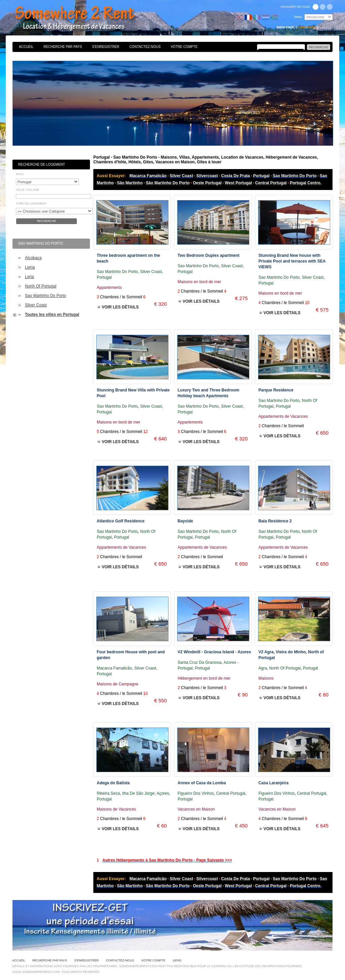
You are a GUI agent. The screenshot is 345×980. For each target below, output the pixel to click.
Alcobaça (33, 258)
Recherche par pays (63, 47)
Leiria (30, 267)
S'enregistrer (106, 47)
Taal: (299, 17)
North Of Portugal (41, 286)
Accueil (26, 47)
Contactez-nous (145, 47)
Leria (29, 277)
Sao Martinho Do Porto (45, 296)
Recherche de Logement (42, 165)
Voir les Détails (120, 307)
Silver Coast (36, 305)
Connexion (307, 27)
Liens (177, 960)
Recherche (46, 221)
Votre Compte (184, 47)
